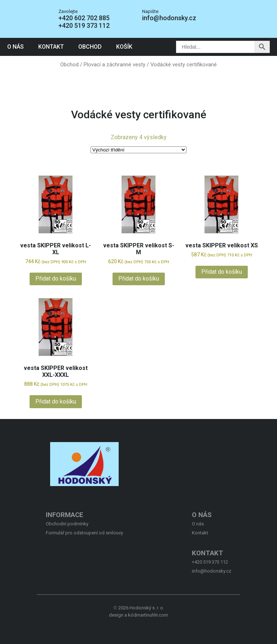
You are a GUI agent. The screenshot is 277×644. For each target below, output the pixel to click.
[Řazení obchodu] (138, 150)
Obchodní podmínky (67, 524)
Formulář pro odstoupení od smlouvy (84, 533)
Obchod (90, 47)
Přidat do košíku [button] (56, 279)
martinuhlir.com (152, 615)
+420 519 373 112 (84, 25)
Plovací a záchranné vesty (115, 65)
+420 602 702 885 (84, 18)
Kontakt (51, 47)
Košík (124, 47)
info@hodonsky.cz (169, 18)
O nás (16, 47)
